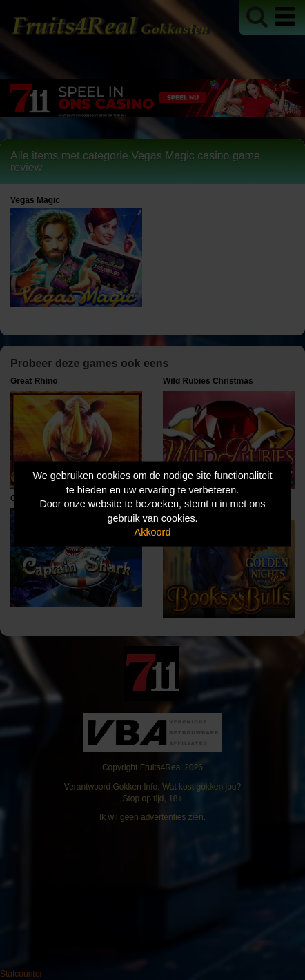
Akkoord (153, 532)
